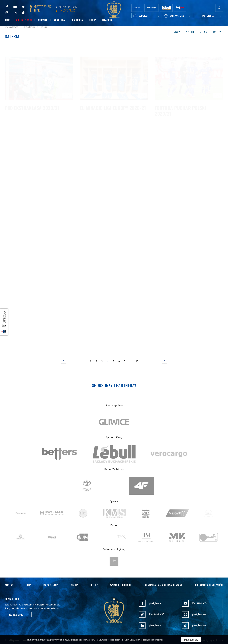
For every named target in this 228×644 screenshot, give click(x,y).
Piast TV (216, 32)
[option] (114, 422)
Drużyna (43, 20)
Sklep (74, 585)
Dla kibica (77, 20)
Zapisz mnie (18, 615)
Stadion (107, 20)
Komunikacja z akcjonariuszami (163, 585)
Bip (29, 585)
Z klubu (190, 32)
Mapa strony (51, 585)
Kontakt (10, 585)
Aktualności (24, 20)
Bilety (93, 20)
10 (137, 362)
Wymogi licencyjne (121, 585)
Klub (7, 20)
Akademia (59, 20)
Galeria (203, 32)
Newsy (177, 32)
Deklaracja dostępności (209, 585)
